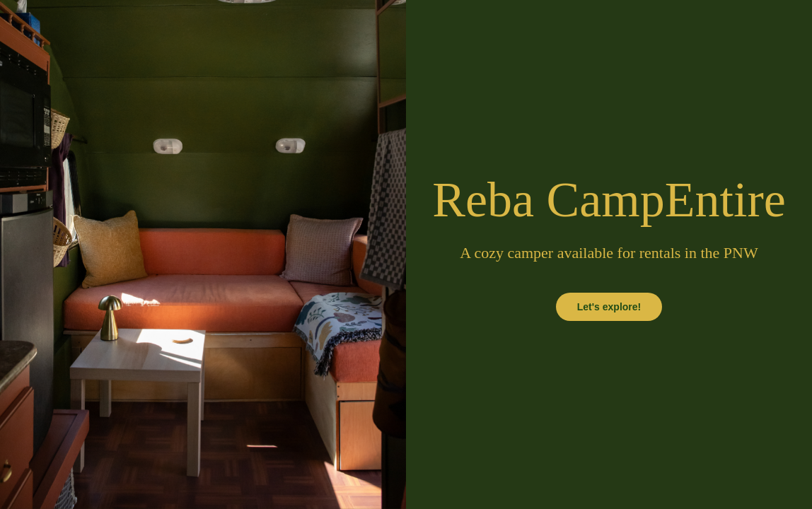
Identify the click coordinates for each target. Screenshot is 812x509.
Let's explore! (609, 307)
